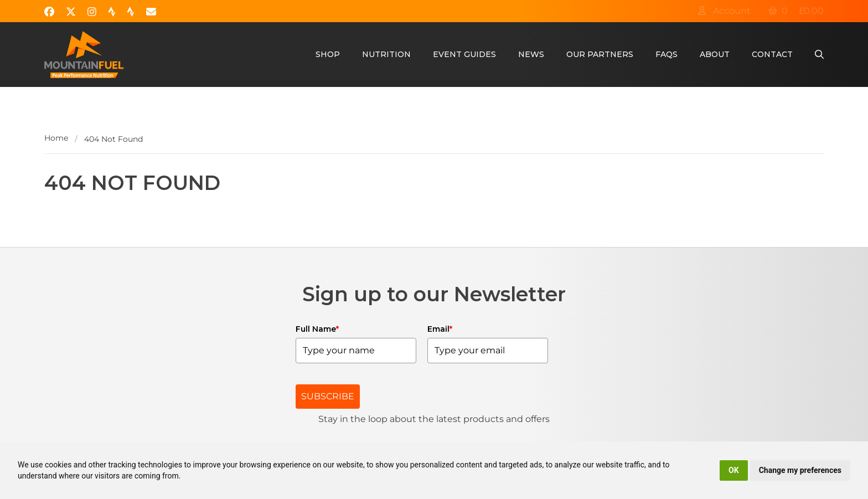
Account (724, 11)
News (531, 54)
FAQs (666, 54)
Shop (328, 54)
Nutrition (386, 54)
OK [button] (734, 470)
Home (56, 138)
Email (440, 329)
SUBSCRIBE (328, 396)
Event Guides (464, 54)
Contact (772, 54)
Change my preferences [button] (800, 470)
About (715, 54)
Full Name (317, 329)
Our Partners (600, 54)
